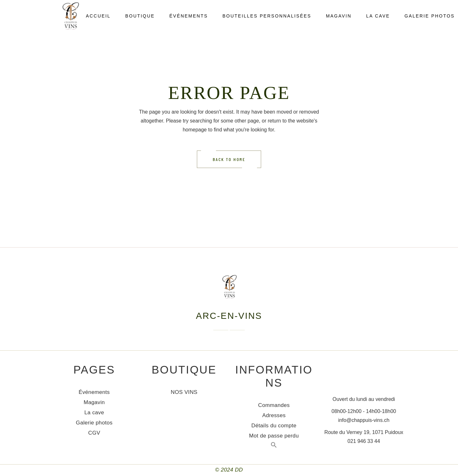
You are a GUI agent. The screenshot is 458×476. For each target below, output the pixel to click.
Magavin (94, 402)
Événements (94, 392)
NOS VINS (184, 392)
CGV (94, 433)
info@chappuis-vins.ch (364, 420)
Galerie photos (94, 423)
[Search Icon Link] (274, 446)
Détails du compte (274, 426)
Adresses (274, 415)
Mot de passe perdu (274, 436)
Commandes (274, 405)
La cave (94, 413)
